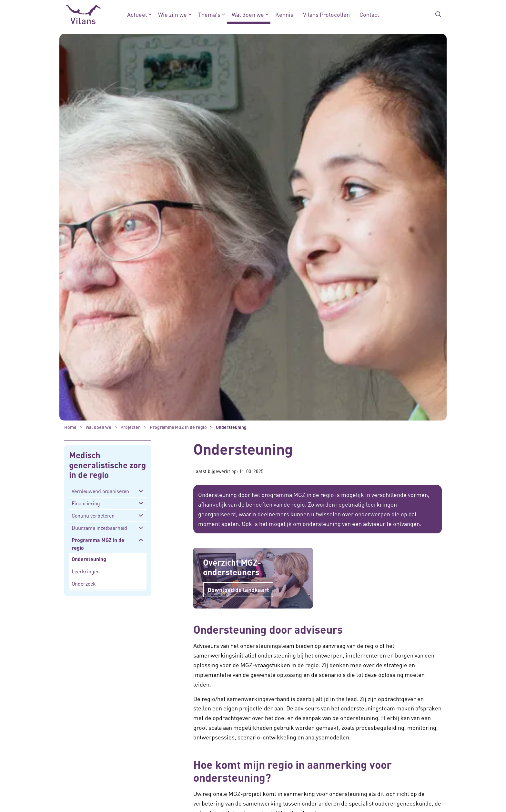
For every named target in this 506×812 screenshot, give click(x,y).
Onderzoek (84, 584)
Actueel (137, 14)
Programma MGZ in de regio (98, 544)
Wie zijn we (172, 14)
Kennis (284, 14)
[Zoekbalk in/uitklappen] (438, 15)
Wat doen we (248, 14)
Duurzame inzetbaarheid (99, 528)
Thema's (209, 14)
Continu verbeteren (93, 515)
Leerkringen (86, 571)
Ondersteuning (89, 559)
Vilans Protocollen (326, 14)
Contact (369, 14)
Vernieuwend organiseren (100, 491)
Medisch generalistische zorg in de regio (107, 465)
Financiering (86, 503)
